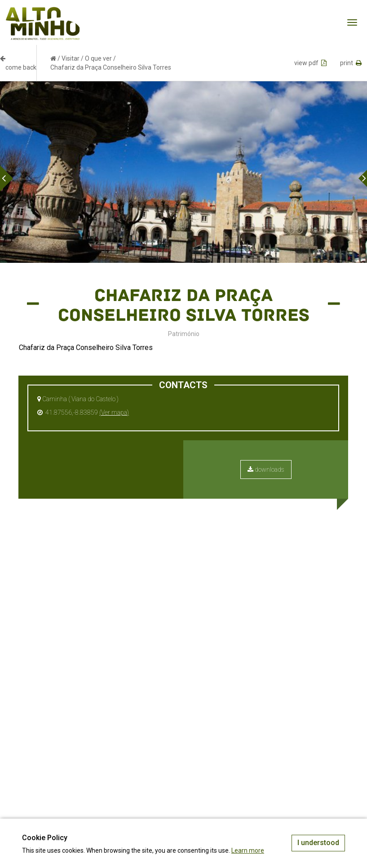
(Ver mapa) (114, 412)
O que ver (98, 58)
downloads (266, 469)
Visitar (71, 58)
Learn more (248, 850)
